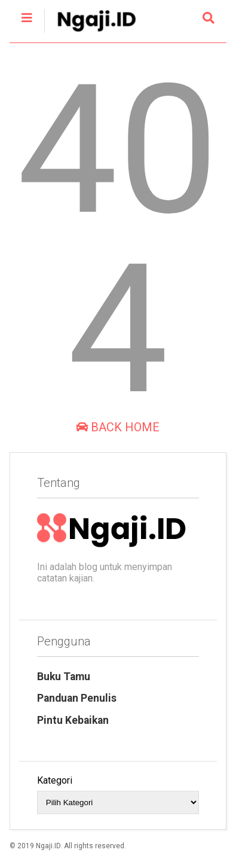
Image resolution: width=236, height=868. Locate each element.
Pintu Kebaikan (73, 720)
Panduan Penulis (77, 698)
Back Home (118, 427)
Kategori (55, 780)
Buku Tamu (64, 677)
